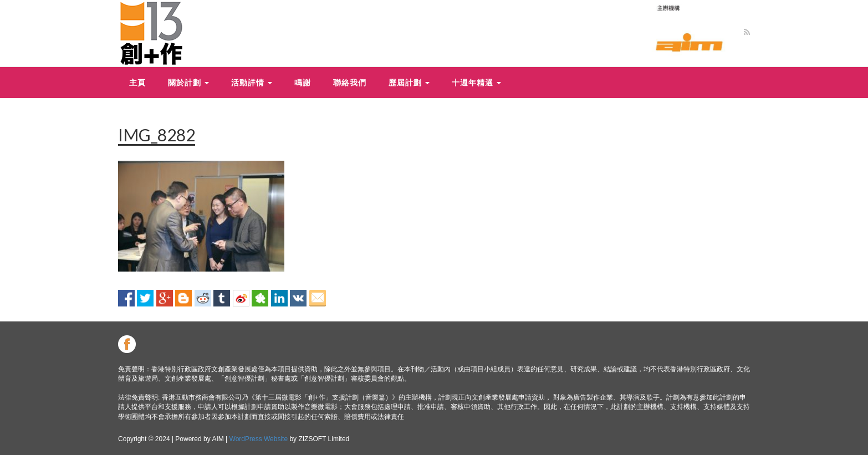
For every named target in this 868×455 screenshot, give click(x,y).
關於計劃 (188, 82)
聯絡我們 (350, 82)
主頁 (137, 82)
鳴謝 (303, 82)
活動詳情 (252, 82)
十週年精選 (476, 82)
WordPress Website (259, 439)
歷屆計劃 (409, 82)
